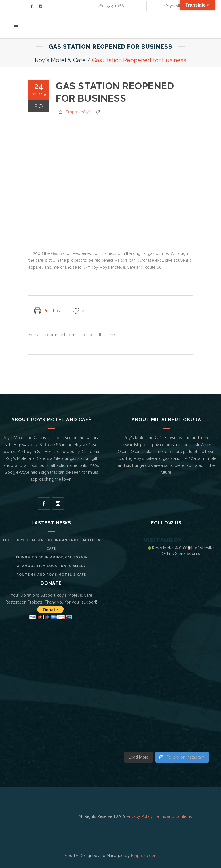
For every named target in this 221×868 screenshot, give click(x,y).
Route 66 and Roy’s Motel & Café (51, 575)
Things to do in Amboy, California (51, 557)
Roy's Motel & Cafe (60, 60)
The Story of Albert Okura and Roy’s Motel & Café (51, 544)
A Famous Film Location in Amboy (51, 566)
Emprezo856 (78, 112)
